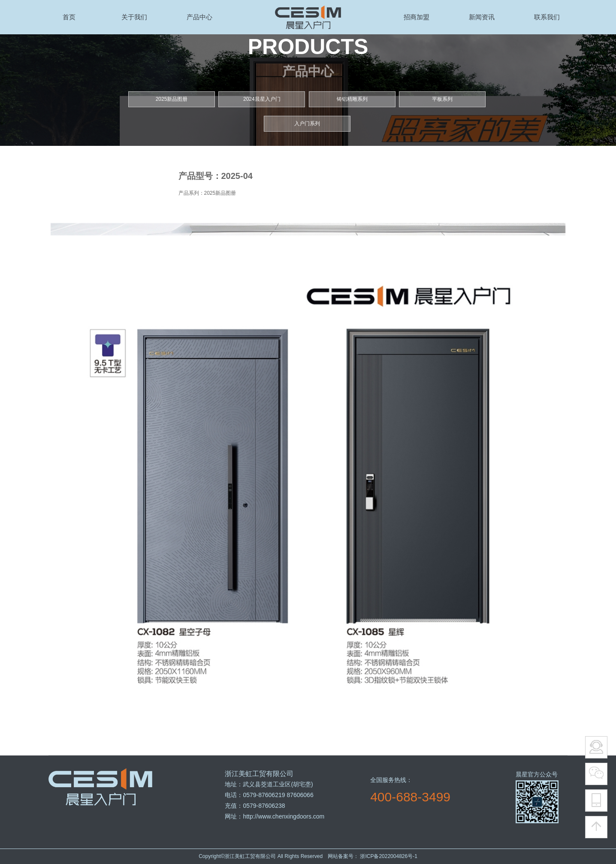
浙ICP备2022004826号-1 (388, 856)
